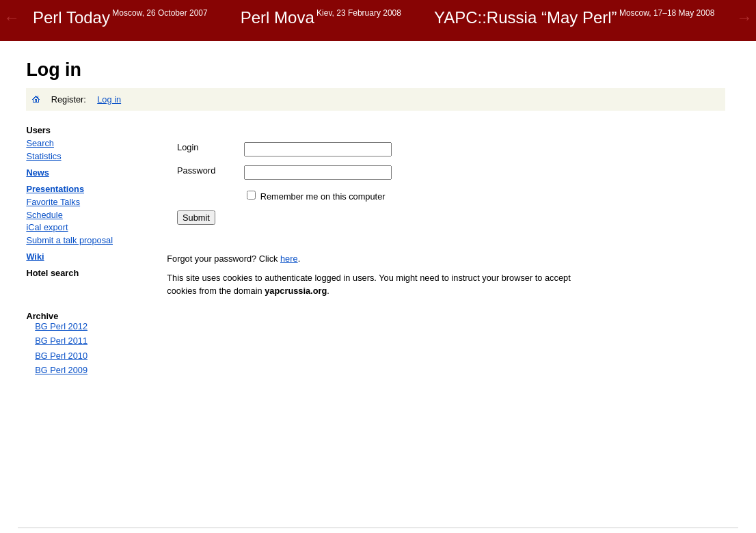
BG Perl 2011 (61, 341)
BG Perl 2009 (61, 370)
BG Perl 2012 (61, 326)
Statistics (43, 156)
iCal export (47, 227)
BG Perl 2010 (61, 356)
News (37, 173)
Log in (109, 99)
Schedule (44, 215)
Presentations (55, 189)
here (289, 259)
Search (40, 143)
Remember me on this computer (323, 196)
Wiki (35, 257)
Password (196, 170)
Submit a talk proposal (69, 240)
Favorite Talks (53, 202)
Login (188, 147)
